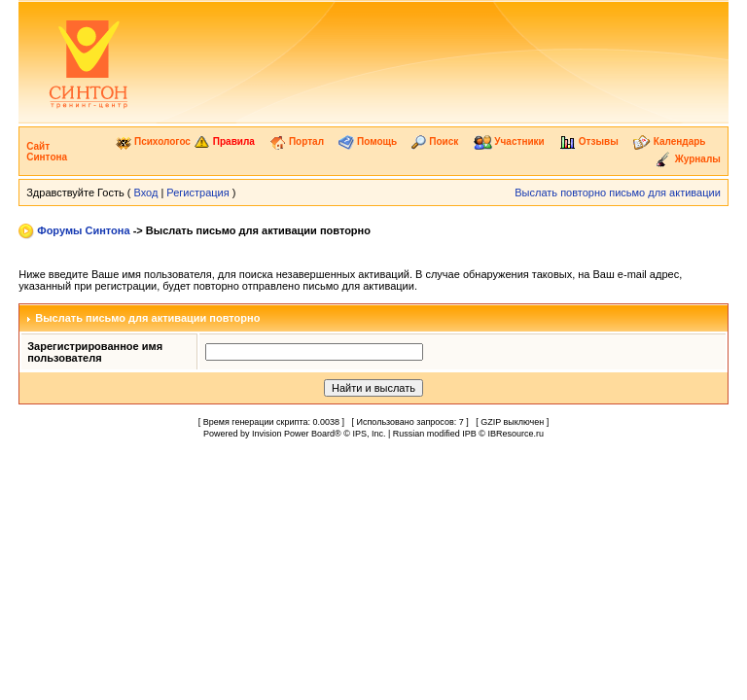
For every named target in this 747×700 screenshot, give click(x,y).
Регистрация (197, 192)
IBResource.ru (516, 434)
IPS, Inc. (369, 434)
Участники (509, 141)
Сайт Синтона (47, 152)
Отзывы (589, 141)
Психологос (153, 141)
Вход (145, 192)
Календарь (670, 141)
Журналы (688, 159)
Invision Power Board (293, 434)
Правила (224, 141)
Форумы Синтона (83, 230)
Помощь (368, 141)
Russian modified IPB (435, 434)
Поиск (435, 141)
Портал (297, 141)
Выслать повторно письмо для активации (618, 192)
